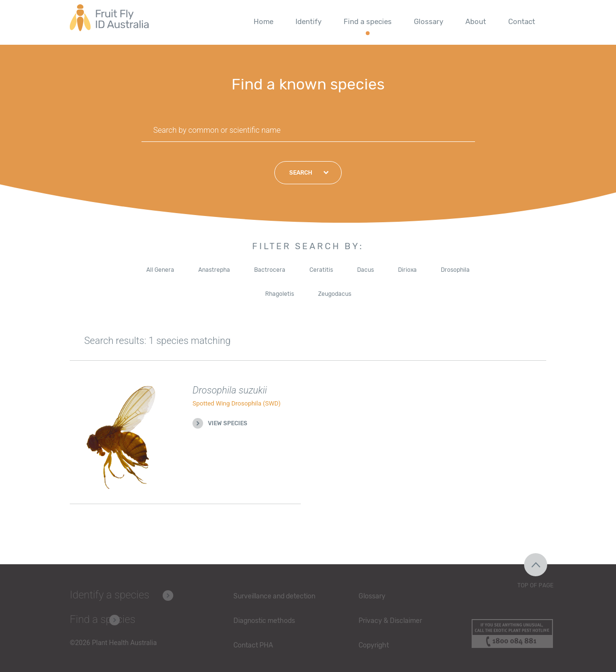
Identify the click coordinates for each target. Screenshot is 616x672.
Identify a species (109, 595)
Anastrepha (214, 270)
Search (301, 173)
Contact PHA (253, 645)
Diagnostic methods (264, 621)
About (476, 22)
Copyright (374, 645)
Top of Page (535, 585)
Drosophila (455, 270)
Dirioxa (407, 270)
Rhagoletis (280, 294)
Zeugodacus (335, 294)
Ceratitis (321, 270)
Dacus (366, 270)
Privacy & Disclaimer (390, 621)
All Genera (160, 270)
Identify (308, 22)
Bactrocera (270, 270)
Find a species (368, 22)
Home (263, 22)
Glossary (429, 22)
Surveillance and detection (274, 596)
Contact (522, 22)
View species (228, 423)
